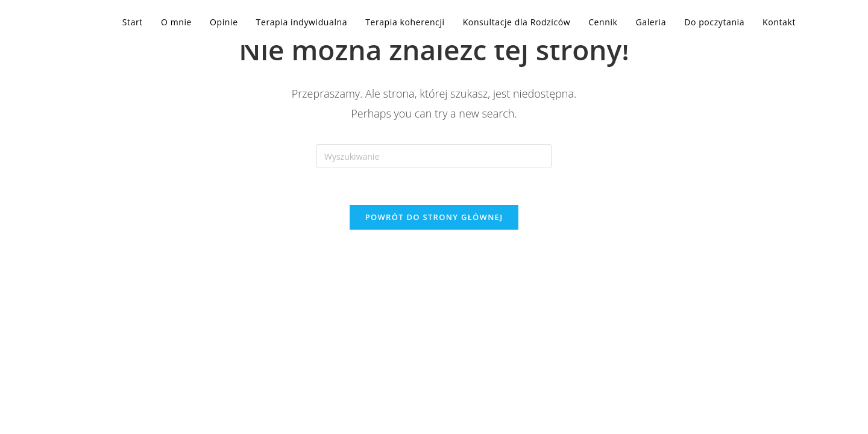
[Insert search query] (434, 156)
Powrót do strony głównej (434, 217)
